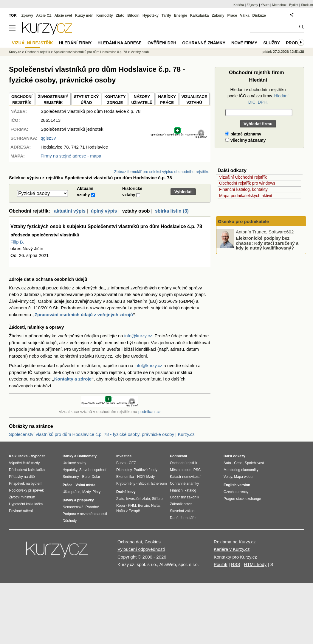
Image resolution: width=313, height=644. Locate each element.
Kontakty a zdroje (73, 379)
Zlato (120, 15)
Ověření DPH (162, 43)
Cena (238, 463)
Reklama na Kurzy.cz (235, 542)
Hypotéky (151, 15)
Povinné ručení (21, 511)
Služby (272, 43)
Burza (121, 463)
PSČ (197, 470)
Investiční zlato (138, 499)
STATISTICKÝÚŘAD (86, 100)
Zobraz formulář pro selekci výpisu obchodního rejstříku (162, 172)
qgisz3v (48, 138)
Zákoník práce (181, 504)
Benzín (144, 506)
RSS (236, 564)
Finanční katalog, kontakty (243, 189)
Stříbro (157, 499)
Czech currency (236, 492)
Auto (227, 463)
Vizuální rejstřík (32, 43)
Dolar (96, 477)
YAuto (265, 5)
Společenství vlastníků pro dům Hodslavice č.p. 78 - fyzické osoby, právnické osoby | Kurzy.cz (102, 434)
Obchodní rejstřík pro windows (247, 183)
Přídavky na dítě (22, 477)
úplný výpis (104, 211)
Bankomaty (87, 456)
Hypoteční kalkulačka (26, 504)
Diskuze (259, 15)
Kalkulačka (200, 15)
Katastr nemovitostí (185, 477)
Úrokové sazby (74, 463)
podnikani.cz (149, 412)
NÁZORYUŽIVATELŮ (142, 100)
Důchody (70, 521)
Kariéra (239, 5)
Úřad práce (71, 492)
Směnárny (71, 477)
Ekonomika (125, 477)
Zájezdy (252, 5)
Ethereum (159, 484)
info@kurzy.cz (138, 336)
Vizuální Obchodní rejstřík (243, 177)
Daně (174, 518)
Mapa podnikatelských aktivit (246, 196)
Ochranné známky (204, 43)
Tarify (166, 15)
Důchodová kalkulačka (27, 470)
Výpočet (38, 456)
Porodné (92, 507)
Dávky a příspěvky (78, 500)
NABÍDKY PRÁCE (167, 100)
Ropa (121, 506)
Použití (221, 564)
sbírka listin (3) (172, 211)
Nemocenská (73, 507)
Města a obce (181, 470)
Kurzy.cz (15, 52)
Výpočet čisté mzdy (24, 463)
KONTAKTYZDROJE (115, 100)
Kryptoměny (126, 484)
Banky (68, 456)
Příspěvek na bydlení (26, 484)
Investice (124, 456)
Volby (228, 477)
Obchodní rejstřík (38, 52)
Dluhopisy (124, 470)
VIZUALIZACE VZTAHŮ (194, 100)
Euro (86, 477)
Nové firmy (244, 43)
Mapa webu (243, 477)
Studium (307, 5)
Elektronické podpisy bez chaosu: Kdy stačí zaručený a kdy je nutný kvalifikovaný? (267, 243)
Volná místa (85, 485)
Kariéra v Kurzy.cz (232, 549)
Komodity (104, 15)
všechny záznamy (245, 140)
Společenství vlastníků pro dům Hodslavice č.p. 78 (90, 52)
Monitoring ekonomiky (241, 470)
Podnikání (178, 456)
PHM (132, 506)
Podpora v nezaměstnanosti (85, 514)
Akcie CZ (44, 15)
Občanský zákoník (185, 497)
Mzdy (86, 492)
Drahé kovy (126, 492)
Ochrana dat (130, 542)
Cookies (153, 542)
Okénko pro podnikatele (243, 221)
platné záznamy (243, 134)
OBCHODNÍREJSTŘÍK (22, 100)
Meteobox (279, 5)
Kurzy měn (84, 15)
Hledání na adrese (120, 43)
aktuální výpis (70, 211)
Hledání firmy (75, 43)
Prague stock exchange (242, 499)
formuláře (188, 518)
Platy (97, 492)
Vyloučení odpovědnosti (141, 549)
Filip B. (17, 242)
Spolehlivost (254, 463)
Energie (181, 15)
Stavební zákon (182, 511)
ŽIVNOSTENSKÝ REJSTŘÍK (53, 100)
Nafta (155, 506)
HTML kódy (255, 564)
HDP (141, 477)
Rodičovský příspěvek (26, 490)
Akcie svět (63, 15)
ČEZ (132, 463)
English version (237, 485)
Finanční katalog (183, 490)
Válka (245, 15)
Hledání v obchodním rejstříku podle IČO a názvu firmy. (258, 96)
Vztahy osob (140, 52)
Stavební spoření (93, 470)
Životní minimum (22, 497)
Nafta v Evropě (128, 511)
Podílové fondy (145, 470)
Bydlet (294, 5)
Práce (232, 15)
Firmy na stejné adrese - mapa (71, 156)
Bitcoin (133, 15)
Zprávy (27, 15)
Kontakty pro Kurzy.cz (235, 557)
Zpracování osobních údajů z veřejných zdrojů (84, 315)
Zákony (218, 15)
